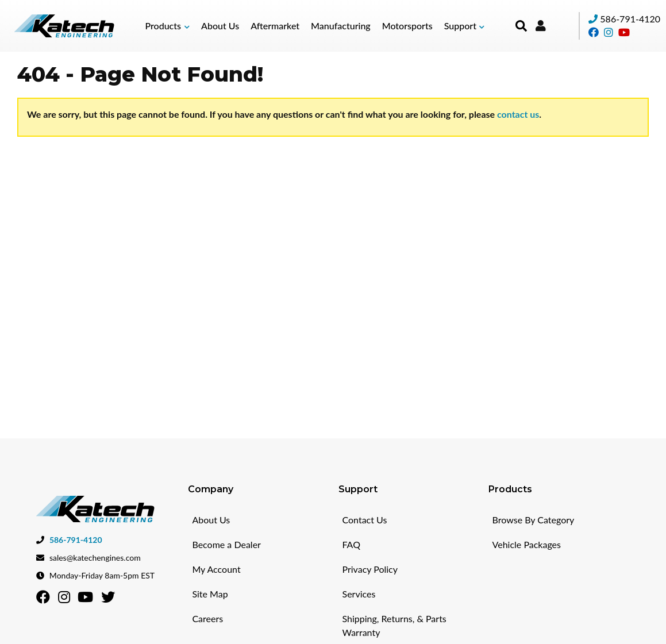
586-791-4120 (630, 19)
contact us (518, 114)
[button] (167, 26)
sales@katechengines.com (95, 557)
